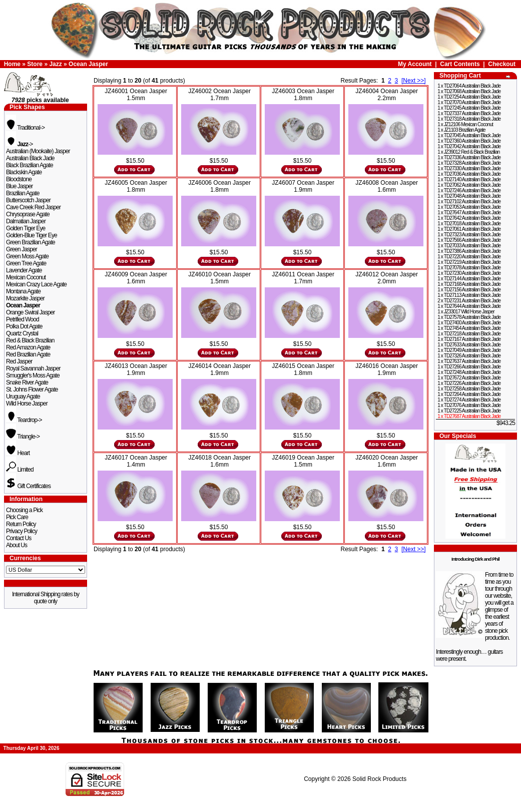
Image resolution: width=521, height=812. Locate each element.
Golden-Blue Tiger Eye (32, 235)
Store (35, 64)
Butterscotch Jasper (28, 200)
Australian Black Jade (30, 158)
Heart (18, 453)
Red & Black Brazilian (30, 340)
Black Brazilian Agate (30, 165)
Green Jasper (22, 249)
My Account (415, 64)
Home (12, 64)
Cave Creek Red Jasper (33, 207)
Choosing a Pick (24, 510)
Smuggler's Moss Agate (33, 375)
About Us (17, 545)
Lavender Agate (24, 270)
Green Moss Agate (27, 256)
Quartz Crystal (22, 333)
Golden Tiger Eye (26, 228)
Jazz (55, 64)
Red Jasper (19, 361)
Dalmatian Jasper (26, 221)
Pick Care (17, 517)
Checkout (502, 64)
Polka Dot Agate (24, 326)
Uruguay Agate (23, 396)
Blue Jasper (19, 186)
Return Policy (21, 524)
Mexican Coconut (26, 277)
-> (19, 144)
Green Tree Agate (26, 263)
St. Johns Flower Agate (32, 389)
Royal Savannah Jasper (33, 368)
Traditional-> (25, 128)
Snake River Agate (27, 382)
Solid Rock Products (379, 779)
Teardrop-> (24, 420)
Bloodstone (19, 179)
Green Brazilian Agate (31, 242)
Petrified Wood (23, 319)
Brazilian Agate (23, 193)
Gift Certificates (28, 486)
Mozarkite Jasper (25, 298)
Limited (20, 470)
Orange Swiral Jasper (30, 312)
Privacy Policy (22, 531)
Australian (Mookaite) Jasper (38, 151)
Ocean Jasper (88, 64)
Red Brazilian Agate (28, 354)
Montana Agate (23, 291)
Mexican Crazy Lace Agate (36, 284)
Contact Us (19, 538)
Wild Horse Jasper (27, 403)
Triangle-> (23, 437)
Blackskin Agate (24, 172)
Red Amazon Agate (28, 347)
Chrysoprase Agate (28, 214)
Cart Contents (460, 64)
